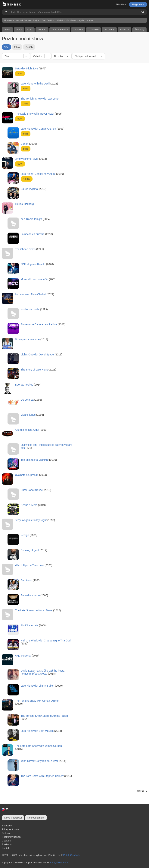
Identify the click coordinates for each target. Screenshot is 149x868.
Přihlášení (121, 4)
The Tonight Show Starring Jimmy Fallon (44, 716)
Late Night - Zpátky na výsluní (38, 174)
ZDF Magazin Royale (33, 264)
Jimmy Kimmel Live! (27, 159)
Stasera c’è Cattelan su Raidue (39, 324)
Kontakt (6, 848)
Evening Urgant (30, 550)
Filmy (17, 47)
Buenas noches (24, 385)
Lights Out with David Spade (37, 355)
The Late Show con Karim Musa (34, 610)
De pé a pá (27, 400)
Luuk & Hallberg (24, 204)
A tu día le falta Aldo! (27, 430)
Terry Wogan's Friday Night (31, 520)
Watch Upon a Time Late (29, 565)
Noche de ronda (30, 309)
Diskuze (6, 833)
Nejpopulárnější (36, 818)
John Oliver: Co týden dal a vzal (39, 761)
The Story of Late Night (34, 370)
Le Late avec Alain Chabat (30, 294)
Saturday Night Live (26, 68)
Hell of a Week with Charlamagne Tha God (46, 641)
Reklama (7, 844)
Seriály (29, 47)
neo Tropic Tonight (31, 219)
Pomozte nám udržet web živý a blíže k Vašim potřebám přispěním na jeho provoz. (49, 20)
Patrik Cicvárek (71, 855)
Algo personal (23, 656)
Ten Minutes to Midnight (35, 460)
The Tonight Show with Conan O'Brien (37, 701)
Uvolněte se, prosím (27, 475)
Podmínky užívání (12, 837)
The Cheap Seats (25, 249)
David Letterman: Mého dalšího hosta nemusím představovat (43, 672)
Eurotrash (26, 580)
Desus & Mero (29, 505)
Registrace (138, 4)
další (142, 791)
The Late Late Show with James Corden (38, 746)
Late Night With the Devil (35, 84)
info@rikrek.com (59, 862)
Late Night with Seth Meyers (37, 731)
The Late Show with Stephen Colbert (42, 776)
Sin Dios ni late (29, 625)
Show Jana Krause (32, 490)
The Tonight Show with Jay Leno (40, 99)
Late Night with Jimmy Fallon (37, 686)
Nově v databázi (13, 818)
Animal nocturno (30, 595)
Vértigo (25, 535)
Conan (25, 144)
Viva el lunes (28, 415)
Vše (6, 47)
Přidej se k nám (10, 829)
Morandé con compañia (34, 279)
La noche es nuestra (33, 234)
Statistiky (7, 826)
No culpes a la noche (27, 339)
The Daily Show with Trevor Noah (35, 114)
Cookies (6, 841)
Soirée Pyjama (29, 189)
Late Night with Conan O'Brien (38, 129)
